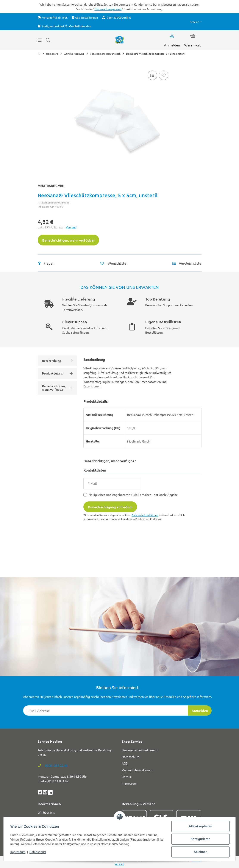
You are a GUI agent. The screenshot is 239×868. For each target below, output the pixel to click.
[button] (196, 22)
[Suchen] (48, 40)
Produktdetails (57, 373)
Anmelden (200, 711)
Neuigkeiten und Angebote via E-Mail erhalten (133, 495)
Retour (127, 777)
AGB (125, 763)
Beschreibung (57, 361)
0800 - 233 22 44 (56, 765)
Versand (71, 227)
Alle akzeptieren (200, 826)
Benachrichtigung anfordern (110, 507)
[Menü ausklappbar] (40, 40)
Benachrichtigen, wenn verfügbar (68, 240)
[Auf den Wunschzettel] (164, 75)
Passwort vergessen (108, 9)
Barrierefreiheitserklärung (140, 750)
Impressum (18, 852)
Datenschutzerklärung (145, 515)
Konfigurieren (200, 839)
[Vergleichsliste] (152, 75)
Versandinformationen (137, 770)
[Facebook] (40, 793)
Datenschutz (38, 852)
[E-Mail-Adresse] (106, 711)
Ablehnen (200, 852)
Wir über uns (46, 812)
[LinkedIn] (50, 793)
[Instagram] (45, 793)
